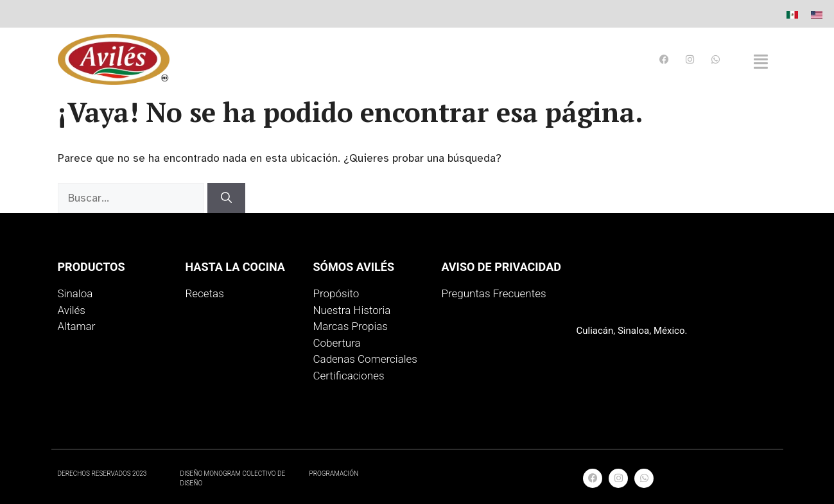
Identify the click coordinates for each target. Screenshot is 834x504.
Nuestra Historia (352, 310)
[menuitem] (792, 14)
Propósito (336, 293)
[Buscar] (226, 198)
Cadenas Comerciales (365, 359)
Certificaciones (348, 376)
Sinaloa (75, 293)
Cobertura (336, 343)
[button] (761, 62)
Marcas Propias (350, 326)
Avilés (72, 310)
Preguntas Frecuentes (493, 293)
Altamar (77, 326)
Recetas (204, 293)
